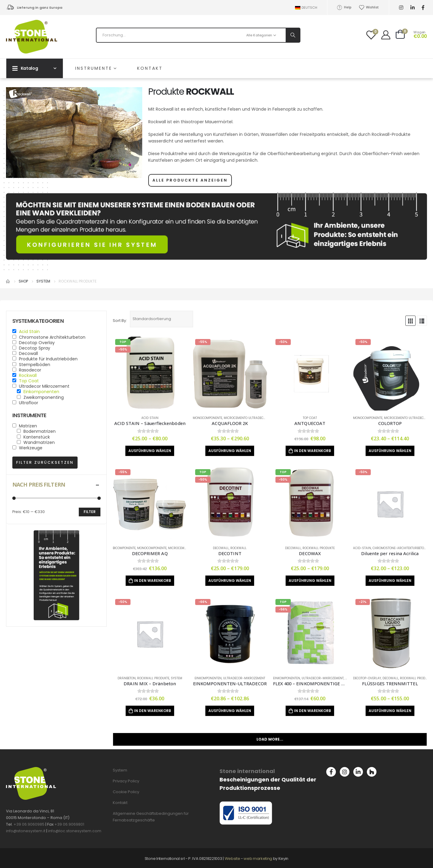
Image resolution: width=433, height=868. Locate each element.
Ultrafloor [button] (29, 403)
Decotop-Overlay (367, 678)
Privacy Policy (126, 781)
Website (232, 859)
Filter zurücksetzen (45, 462)
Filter (90, 512)
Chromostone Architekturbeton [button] (52, 337)
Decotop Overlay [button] (37, 343)
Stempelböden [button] (35, 365)
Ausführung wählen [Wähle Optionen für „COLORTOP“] (390, 451)
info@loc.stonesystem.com (75, 831)
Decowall (221, 548)
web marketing (258, 859)
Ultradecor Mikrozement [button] (44, 386)
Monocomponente (207, 418)
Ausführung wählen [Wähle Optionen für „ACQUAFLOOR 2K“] (230, 451)
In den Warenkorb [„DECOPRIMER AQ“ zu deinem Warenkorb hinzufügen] (153, 581)
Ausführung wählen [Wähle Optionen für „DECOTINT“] (230, 581)
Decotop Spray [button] (35, 348)
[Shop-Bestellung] (161, 319)
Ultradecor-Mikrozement (244, 678)
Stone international (247, 771)
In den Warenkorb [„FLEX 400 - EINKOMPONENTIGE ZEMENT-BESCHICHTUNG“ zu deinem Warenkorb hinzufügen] (313, 711)
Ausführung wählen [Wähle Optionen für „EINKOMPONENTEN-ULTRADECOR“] (230, 711)
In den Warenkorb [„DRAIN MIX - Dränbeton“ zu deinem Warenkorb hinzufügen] (153, 711)
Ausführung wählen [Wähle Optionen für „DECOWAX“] (310, 581)
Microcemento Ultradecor (246, 418)
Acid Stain (150, 418)
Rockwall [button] (28, 375)
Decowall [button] (28, 353)
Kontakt (150, 68)
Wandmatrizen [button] (39, 442)
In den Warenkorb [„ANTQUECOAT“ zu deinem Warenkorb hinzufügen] (313, 451)
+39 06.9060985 (29, 824)
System (177, 678)
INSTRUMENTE (94, 68)
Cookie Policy (126, 792)
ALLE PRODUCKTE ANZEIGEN (190, 180)
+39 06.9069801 (69, 824)
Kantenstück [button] (37, 437)
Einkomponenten (208, 678)
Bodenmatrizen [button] (40, 431)
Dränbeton (127, 678)
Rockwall (238, 548)
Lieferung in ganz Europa (40, 8)
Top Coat (310, 418)
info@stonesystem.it (26, 831)
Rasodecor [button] (30, 370)
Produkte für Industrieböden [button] (48, 359)
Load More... (270, 739)
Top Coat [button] (29, 381)
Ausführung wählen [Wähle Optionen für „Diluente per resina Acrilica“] (390, 581)
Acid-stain (362, 548)
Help (344, 7)
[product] (150, 374)
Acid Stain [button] (29, 332)
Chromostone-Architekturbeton (399, 548)
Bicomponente (124, 548)
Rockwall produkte (319, 548)
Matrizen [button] (28, 426)
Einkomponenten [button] (41, 392)
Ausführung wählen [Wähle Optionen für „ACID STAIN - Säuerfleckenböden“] (150, 451)
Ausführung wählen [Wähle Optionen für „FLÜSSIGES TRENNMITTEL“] (390, 711)
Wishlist (369, 7)
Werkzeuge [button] (31, 448)
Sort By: (120, 321)
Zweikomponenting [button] (44, 397)
